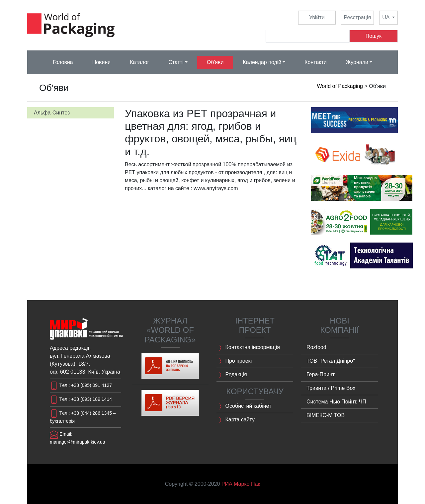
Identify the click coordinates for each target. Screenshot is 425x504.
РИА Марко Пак (241, 484)
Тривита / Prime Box (331, 388)
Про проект (235, 361)
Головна (63, 62)
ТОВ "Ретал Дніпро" (331, 361)
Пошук (374, 36)
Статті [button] (176, 62)
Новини (102, 62)
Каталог (139, 62)
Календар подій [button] (262, 62)
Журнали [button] (357, 62)
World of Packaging (340, 86)
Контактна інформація (248, 348)
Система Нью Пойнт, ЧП (336, 402)
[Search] (308, 36)
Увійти (317, 17)
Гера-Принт (321, 374)
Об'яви (215, 62)
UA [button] (386, 17)
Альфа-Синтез (52, 113)
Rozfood (316, 347)
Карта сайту (236, 420)
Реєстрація (358, 17)
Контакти (316, 62)
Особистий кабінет (244, 406)
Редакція (232, 375)
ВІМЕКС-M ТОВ (326, 415)
